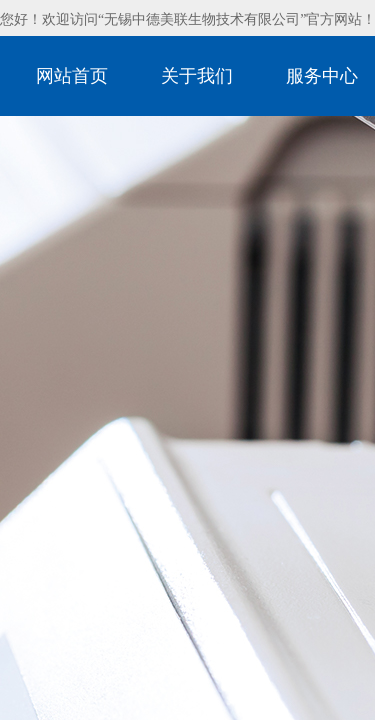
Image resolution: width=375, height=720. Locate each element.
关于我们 (197, 76)
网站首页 (72, 76)
